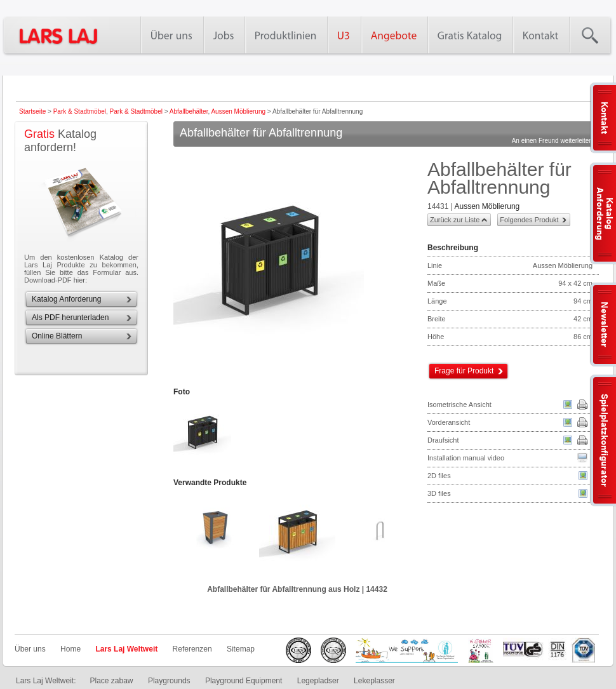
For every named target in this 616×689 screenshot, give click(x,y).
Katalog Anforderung (66, 299)
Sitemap (241, 649)
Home (70, 649)
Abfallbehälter (189, 111)
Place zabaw (111, 681)
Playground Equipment (244, 681)
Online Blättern (57, 336)
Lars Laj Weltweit (126, 649)
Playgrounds (169, 681)
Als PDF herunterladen (70, 318)
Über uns (30, 649)
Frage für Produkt (464, 371)
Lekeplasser (374, 681)
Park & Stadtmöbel (80, 111)
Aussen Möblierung (238, 111)
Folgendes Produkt (529, 220)
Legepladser (318, 681)
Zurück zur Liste (455, 220)
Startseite (32, 111)
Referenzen (192, 649)
